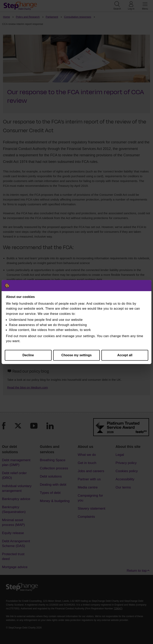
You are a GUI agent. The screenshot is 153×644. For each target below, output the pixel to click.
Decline (28, 355)
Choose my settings (76, 355)
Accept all (125, 355)
